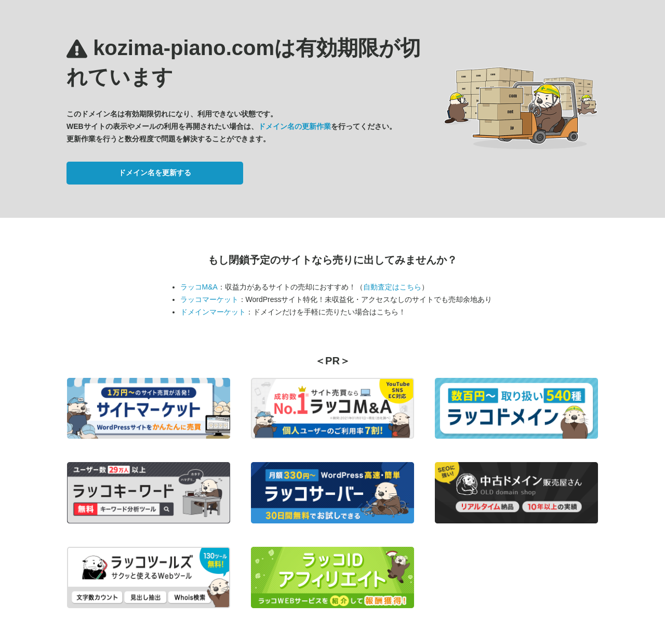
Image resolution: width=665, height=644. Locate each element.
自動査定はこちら (392, 287)
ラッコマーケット (209, 299)
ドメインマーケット (213, 312)
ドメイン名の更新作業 (295, 126)
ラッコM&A (199, 287)
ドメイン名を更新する (155, 173)
